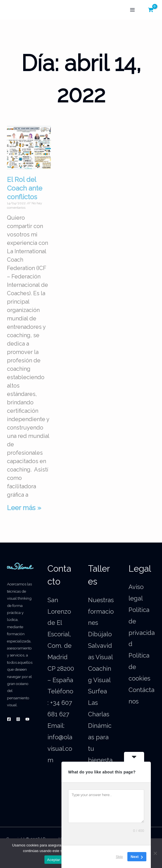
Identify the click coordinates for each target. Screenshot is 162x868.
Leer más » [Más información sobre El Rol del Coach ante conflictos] (24, 508)
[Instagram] (18, 719)
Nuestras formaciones (101, 611)
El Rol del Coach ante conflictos (25, 188)
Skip (119, 857)
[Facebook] (9, 719)
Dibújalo (100, 634)
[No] (155, 853)
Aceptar (54, 860)
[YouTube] (27, 719)
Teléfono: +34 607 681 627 (60, 703)
